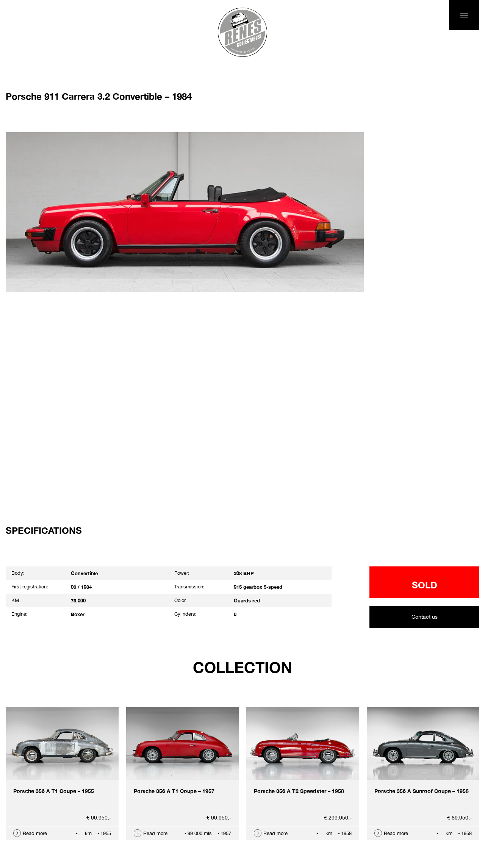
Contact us (425, 617)
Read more (35, 833)
